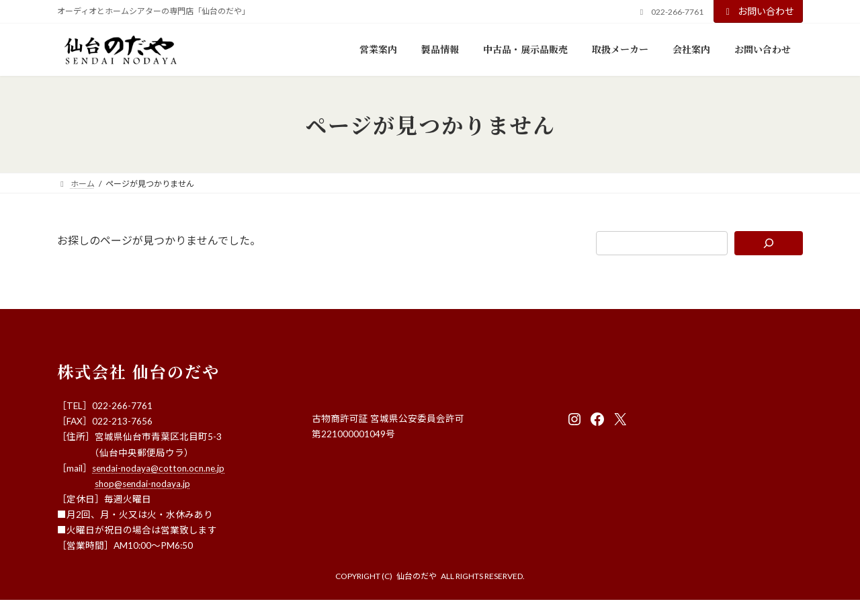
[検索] (769, 243)
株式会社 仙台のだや (138, 371)
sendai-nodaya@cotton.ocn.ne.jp (158, 468)
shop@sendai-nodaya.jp (142, 484)
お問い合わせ (759, 11)
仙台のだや (417, 576)
